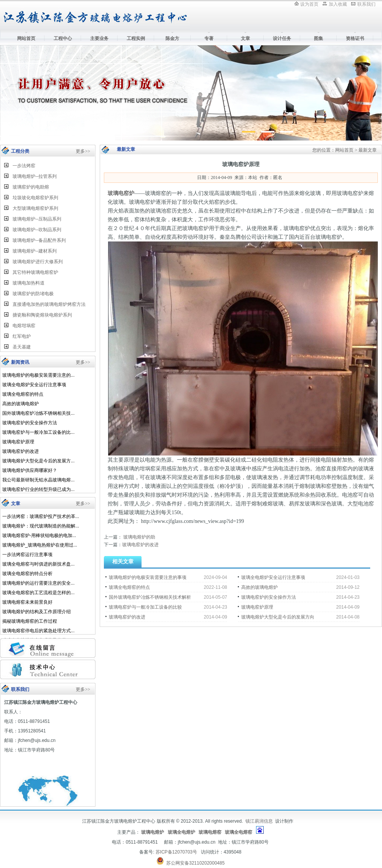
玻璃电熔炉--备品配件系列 (39, 240)
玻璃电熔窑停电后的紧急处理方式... (38, 631)
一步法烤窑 (24, 166)
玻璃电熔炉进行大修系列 (38, 262)
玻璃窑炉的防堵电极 (33, 294)
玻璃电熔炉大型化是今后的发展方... (38, 461)
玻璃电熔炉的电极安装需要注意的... (38, 375)
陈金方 (172, 38)
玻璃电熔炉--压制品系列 (37, 219)
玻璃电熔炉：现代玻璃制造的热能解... (41, 526)
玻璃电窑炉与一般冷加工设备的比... (38, 432)
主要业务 (99, 38)
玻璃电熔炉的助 (139, 537)
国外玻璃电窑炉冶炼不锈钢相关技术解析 (150, 597)
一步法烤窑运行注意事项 (27, 555)
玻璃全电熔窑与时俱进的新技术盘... (38, 564)
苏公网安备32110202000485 (195, 863)
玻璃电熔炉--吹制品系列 (37, 230)
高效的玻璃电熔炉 (21, 404)
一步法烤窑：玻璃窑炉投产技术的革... (41, 516)
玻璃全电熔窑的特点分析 (27, 574)
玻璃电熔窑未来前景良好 (27, 602)
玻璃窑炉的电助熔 (31, 187)
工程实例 (136, 38)
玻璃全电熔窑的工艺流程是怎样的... (38, 593)
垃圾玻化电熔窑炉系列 (35, 198)
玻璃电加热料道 (29, 283)
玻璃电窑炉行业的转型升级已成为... (38, 489)
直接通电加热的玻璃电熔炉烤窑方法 (49, 304)
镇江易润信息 (259, 821)
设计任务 (282, 38)
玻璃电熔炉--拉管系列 (35, 176)
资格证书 (355, 38)
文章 (245, 38)
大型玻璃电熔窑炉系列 (35, 208)
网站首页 (26, 38)
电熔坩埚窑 (24, 326)
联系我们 (366, 4)
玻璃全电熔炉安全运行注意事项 (34, 385)
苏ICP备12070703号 (176, 852)
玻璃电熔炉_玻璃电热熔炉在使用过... (40, 545)
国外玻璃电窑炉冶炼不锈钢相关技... (38, 413)
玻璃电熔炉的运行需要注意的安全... (38, 583)
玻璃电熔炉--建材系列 (35, 251)
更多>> (83, 151)
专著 (209, 38)
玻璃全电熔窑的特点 (23, 394)
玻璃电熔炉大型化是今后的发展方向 (278, 617)
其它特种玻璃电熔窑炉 (35, 272)
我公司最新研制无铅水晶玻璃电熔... (38, 480)
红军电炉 (22, 336)
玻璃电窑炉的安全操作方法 (30, 423)
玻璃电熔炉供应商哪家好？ (30, 470)
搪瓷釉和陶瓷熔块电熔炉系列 (42, 315)
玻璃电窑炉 (121, 193)
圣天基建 (22, 347)
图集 (318, 38)
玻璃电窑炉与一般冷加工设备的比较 (145, 607)
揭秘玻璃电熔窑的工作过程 (30, 621)
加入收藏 (338, 4)
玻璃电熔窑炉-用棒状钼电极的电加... (39, 536)
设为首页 (309, 4)
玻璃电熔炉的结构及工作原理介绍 (37, 612)
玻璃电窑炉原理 (18, 442)
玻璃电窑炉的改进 (21, 451)
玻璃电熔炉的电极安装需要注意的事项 (148, 577)
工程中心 (63, 38)
